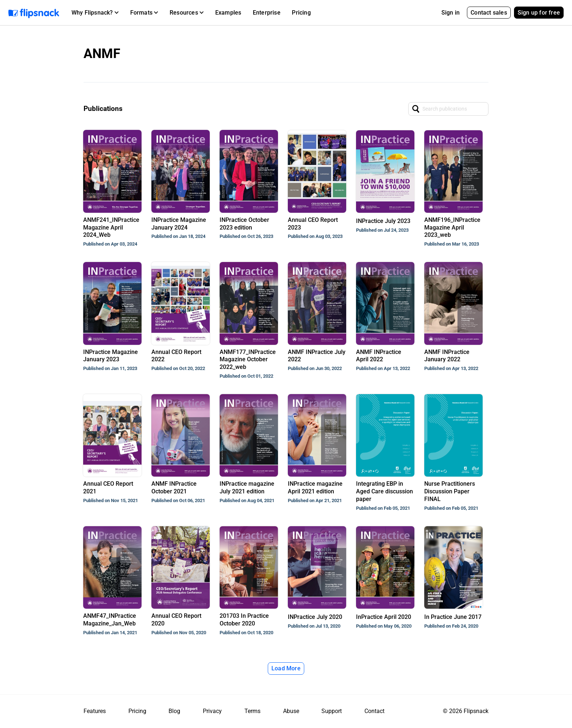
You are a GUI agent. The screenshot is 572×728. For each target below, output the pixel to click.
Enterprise (267, 13)
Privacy (212, 711)
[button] (95, 13)
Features (95, 711)
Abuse (291, 711)
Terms (252, 711)
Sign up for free (539, 13)
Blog (174, 711)
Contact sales (489, 13)
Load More (286, 668)
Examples (228, 13)
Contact (374, 711)
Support (332, 711)
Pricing (301, 13)
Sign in (451, 13)
